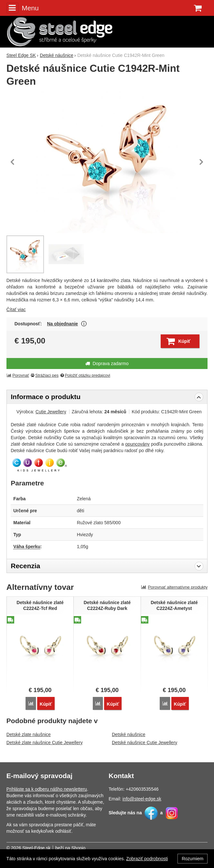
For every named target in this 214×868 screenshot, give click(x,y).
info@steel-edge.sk (142, 799)
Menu (23, 8)
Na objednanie (62, 324)
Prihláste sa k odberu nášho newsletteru (47, 789)
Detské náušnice (129, 734)
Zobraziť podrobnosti (147, 859)
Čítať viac (16, 309)
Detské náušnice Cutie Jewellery (144, 743)
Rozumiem (193, 859)
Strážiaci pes (44, 375)
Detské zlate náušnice (29, 734)
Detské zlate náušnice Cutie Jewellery (45, 743)
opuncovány (137, 444)
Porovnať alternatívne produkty (175, 587)
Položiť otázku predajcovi (85, 375)
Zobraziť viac (84, 324)
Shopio (79, 848)
